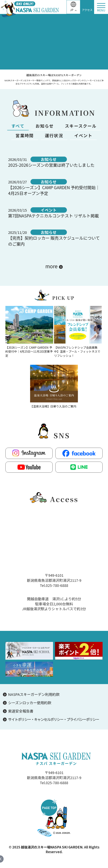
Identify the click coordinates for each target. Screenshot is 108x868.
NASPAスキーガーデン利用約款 (34, 694)
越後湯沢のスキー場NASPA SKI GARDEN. (52, 847)
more (51, 266)
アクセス (87, 10)
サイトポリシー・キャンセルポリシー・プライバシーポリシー (54, 719)
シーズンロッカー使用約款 (30, 703)
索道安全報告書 (21, 711)
